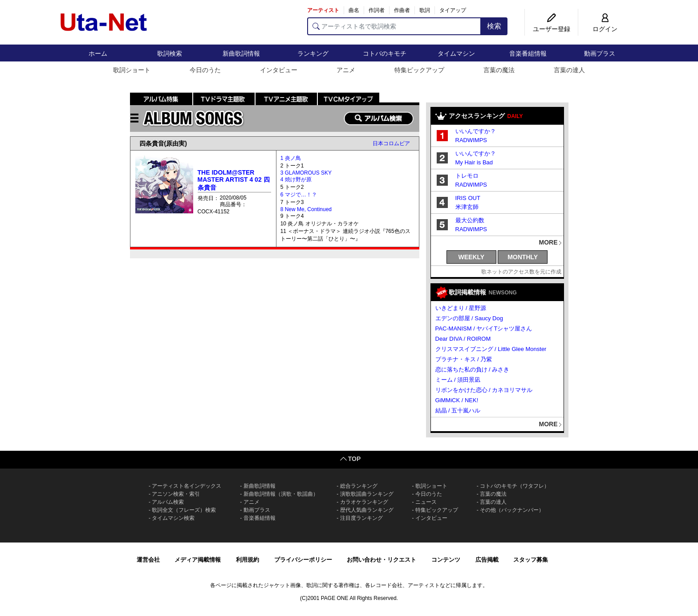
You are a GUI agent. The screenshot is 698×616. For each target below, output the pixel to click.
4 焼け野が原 (296, 179)
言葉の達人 (569, 70)
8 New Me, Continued (306, 209)
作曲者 (402, 10)
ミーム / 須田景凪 (458, 380)
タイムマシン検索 (173, 518)
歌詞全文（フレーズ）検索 (184, 510)
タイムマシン (456, 53)
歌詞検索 (170, 53)
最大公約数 (470, 220)
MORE (548, 242)
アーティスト (323, 10)
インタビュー (279, 70)
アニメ (346, 70)
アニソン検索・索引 (176, 494)
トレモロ (467, 176)
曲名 (354, 10)
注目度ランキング (361, 518)
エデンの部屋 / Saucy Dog (469, 318)
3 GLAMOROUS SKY (306, 173)
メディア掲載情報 (198, 560)
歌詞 (425, 10)
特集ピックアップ (419, 70)
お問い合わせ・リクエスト (381, 560)
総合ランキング (359, 486)
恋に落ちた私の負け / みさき (473, 369)
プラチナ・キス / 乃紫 (464, 359)
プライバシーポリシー (303, 560)
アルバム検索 (168, 502)
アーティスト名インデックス (187, 486)
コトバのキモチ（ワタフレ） (515, 486)
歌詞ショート (132, 70)
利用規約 (248, 560)
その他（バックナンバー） (512, 510)
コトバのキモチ (385, 53)
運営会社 (148, 560)
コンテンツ (446, 560)
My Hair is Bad (474, 162)
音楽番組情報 (528, 53)
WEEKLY (472, 257)
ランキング (313, 53)
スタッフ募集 (531, 560)
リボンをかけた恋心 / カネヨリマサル (484, 390)
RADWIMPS (471, 140)
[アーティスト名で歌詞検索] (394, 26)
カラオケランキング (364, 502)
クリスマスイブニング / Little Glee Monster (491, 349)
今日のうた (205, 70)
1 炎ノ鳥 (291, 158)
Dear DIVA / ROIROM (463, 339)
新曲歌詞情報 (241, 53)
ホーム (98, 53)
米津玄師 (467, 207)
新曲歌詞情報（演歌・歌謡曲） (281, 494)
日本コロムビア (391, 143)
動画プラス (600, 53)
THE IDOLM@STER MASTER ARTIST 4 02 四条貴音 (234, 180)
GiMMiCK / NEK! (457, 400)
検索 (494, 26)
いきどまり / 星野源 (461, 308)
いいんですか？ (476, 131)
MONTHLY (523, 257)
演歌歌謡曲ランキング (367, 494)
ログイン (605, 29)
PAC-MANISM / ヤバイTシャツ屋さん (484, 328)
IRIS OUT (468, 198)
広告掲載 (487, 560)
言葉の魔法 (499, 70)
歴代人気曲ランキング (367, 510)
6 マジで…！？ (299, 195)
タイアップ (453, 10)
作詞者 (377, 10)
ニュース (426, 502)
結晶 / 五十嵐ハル (458, 410)
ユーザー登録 (552, 29)
